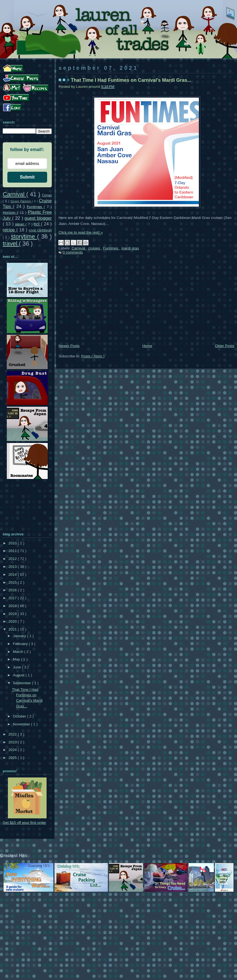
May (17, 659)
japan (20, 224)
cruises (95, 248)
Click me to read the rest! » (81, 232)
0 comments (73, 252)
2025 (13, 758)
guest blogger (38, 218)
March (19, 652)
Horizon (10, 212)
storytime (24, 236)
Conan (47, 195)
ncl (37, 224)
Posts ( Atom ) (93, 356)
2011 (13, 551)
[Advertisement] (146, 302)
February (21, 644)
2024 (13, 750)
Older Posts (225, 346)
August (19, 675)
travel (11, 244)
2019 (13, 614)
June (17, 667)
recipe (10, 230)
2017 (13, 598)
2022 (13, 734)
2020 (13, 621)
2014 (13, 575)
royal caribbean (40, 230)
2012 (13, 559)
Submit (27, 177)
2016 (13, 590)
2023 (13, 742)
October (20, 716)
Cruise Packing (21, 201)
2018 (13, 606)
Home (147, 346)
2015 (13, 582)
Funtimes (111, 248)
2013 (13, 567)
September (22, 683)
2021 (13, 629)
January (20, 636)
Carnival (79, 248)
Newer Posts (69, 346)
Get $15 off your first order (24, 823)
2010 (13, 543)
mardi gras (130, 248)
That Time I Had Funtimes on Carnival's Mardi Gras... (131, 80)
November (22, 724)
